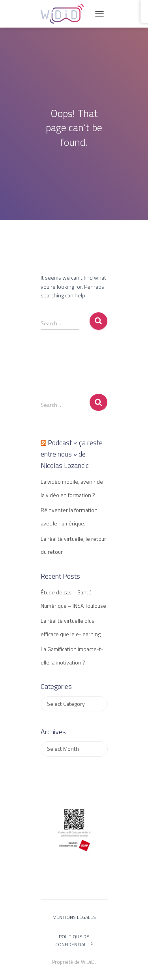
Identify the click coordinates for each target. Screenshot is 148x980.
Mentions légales (74, 917)
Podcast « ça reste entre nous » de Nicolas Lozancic (72, 454)
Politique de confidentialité (74, 940)
